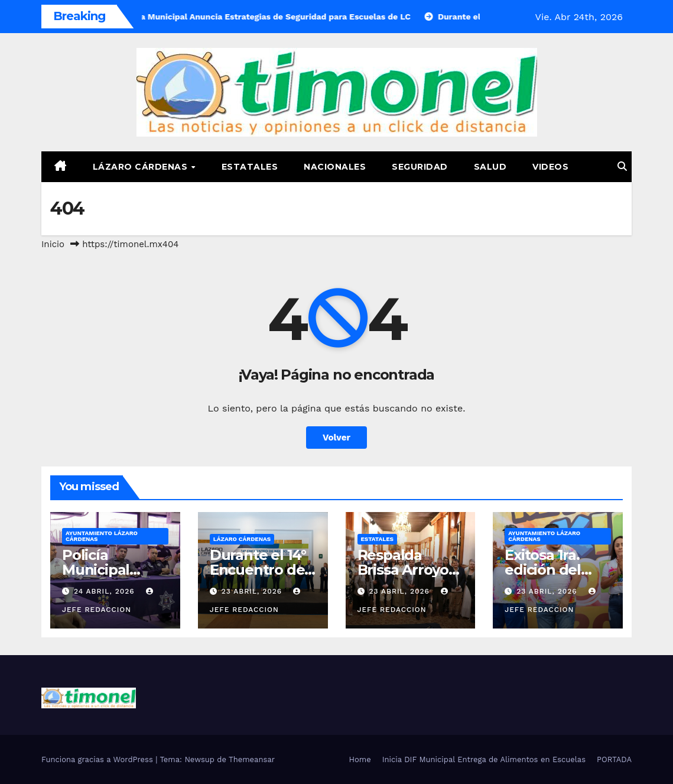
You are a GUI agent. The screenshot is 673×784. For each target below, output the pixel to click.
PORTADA (614, 759)
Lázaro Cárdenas (142, 167)
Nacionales (335, 167)
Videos (550, 167)
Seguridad (420, 167)
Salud (490, 167)
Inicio (53, 244)
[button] (622, 166)
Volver (337, 438)
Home (360, 759)
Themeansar (252, 759)
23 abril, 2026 (253, 591)
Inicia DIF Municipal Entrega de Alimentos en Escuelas (484, 759)
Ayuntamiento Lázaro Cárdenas (102, 536)
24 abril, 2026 (106, 591)
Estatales (250, 167)
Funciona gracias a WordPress (98, 759)
